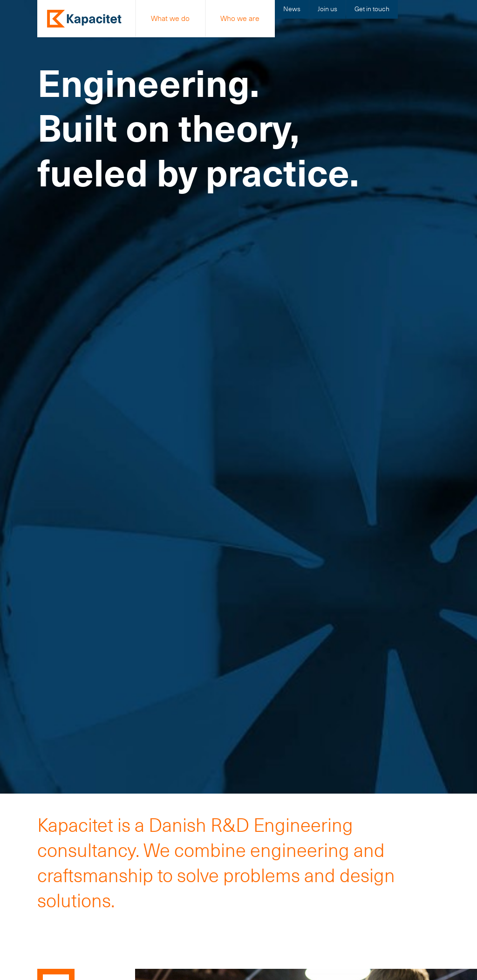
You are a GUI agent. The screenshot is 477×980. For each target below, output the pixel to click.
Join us (327, 9)
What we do (170, 18)
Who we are (240, 18)
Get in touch (372, 9)
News (292, 9)
